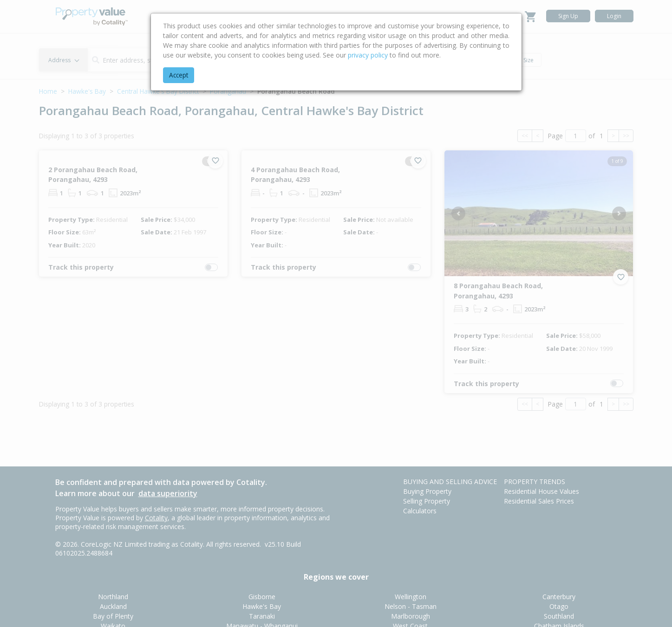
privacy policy (368, 55)
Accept (179, 75)
